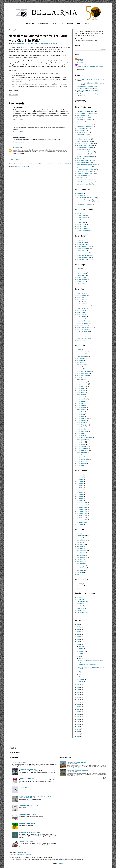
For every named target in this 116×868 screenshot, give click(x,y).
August (81, 654)
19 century (80, 498)
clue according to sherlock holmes (86, 198)
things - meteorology (83, 431)
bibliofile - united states (83, 231)
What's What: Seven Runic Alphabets (29, 832)
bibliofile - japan (81, 224)
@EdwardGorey (81, 608)
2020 (79, 639)
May (80, 672)
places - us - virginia (83, 336)
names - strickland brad (83, 257)
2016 (79, 687)
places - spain (81, 312)
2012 (79, 697)
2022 (79, 634)
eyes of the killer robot (83, 128)
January (81, 682)
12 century (80, 484)
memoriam (80, 369)
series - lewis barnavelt (83, 375)
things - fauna (81, 412)
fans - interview (81, 553)
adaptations (80, 193)
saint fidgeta (80, 158)
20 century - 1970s (82, 518)
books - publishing (82, 356)
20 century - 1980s (82, 520)
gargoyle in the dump (83, 135)
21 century (80, 524)
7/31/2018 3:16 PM (18, 132)
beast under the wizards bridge (86, 111)
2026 (79, 624)
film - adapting (81, 358)
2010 (79, 702)
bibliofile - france (81, 218)
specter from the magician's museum (87, 165)
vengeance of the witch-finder (85, 180)
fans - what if (80, 572)
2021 (79, 637)
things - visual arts (82, 463)
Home (40, 163)
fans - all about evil (82, 540)
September (82, 651)
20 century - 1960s (82, 516)
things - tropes (81, 461)
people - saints (81, 284)
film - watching (81, 365)
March (80, 677)
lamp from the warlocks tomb (85, 145)
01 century (80, 475)
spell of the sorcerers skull (84, 167)
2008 (79, 707)
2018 (79, 644)
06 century (80, 479)
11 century (80, 481)
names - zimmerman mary (84, 259)
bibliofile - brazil (81, 214)
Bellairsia (87, 24)
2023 (79, 632)
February (81, 679)
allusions (79, 584)
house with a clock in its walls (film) (37, 44)
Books (54, 24)
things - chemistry (82, 399)
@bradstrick (80, 604)
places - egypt (81, 293)
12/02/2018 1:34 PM (18, 156)
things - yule (80, 466)
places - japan (81, 304)
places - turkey (81, 317)
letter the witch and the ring (84, 148)
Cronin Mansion (45, 61)
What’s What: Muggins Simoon (28, 769)
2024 (79, 629)
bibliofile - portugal (82, 228)
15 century (80, 490)
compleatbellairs (81, 536)
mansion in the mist (82, 150)
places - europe (81, 297)
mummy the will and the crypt (85, 152)
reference (80, 588)
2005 (79, 714)
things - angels (81, 380)
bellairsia (79, 534)
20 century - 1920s (82, 507)
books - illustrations (82, 352)
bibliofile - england (82, 216)
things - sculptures (82, 446)
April (80, 674)
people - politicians (82, 279)
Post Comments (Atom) (23, 166)
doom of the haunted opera (84, 124)
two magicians (81, 178)
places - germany (82, 300)
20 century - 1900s (82, 503)
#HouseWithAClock (82, 612)
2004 (79, 717)
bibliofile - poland (82, 226)
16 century (80, 492)
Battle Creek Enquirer (27, 47)
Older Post (68, 163)
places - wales (81, 340)
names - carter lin (82, 242)
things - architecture (82, 384)
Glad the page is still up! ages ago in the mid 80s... (91, 79)
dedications (80, 586)
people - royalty (81, 282)
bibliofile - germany (82, 220)
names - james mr (82, 251)
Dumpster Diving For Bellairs (27, 842)
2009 (79, 704)
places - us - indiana (83, 323)
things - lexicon (81, 427)
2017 (79, 685)
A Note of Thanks (24, 787)
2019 (79, 642)
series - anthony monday (84, 371)
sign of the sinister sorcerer (84, 163)
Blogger (61, 864)
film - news (80, 363)
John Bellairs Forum (83, 65)
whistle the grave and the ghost (86, 182)
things (79, 378)
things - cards (81, 397)
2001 (79, 724)
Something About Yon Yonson (27, 814)
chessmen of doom (82, 115)
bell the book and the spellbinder (86, 113)
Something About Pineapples (27, 823)
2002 (79, 722)
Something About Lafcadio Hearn (28, 805)
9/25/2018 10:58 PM (18, 142)
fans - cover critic (82, 546)
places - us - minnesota (83, 332)
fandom (79, 538)
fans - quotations (82, 562)
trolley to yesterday (82, 175)
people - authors (81, 273)
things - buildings (82, 395)
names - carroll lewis (83, 240)
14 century (80, 488)
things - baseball (81, 388)
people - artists (81, 271)
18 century (80, 496)
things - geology (81, 420)
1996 (79, 736)
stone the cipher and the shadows (86, 169)
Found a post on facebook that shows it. (88, 90)
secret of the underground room (86, 161)
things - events (81, 410)
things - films (80, 414)
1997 (79, 734)
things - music (81, 433)
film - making (80, 360)
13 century (80, 486)
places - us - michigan (52, 44)
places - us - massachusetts (85, 327)
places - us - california (83, 319)
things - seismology (82, 448)
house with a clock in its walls (20, 44)
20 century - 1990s (82, 522)
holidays (79, 367)
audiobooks (80, 196)
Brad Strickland (43, 24)
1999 (79, 729)
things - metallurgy (82, 429)
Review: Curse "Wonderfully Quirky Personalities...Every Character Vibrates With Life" (35, 797)
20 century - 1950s (82, 514)
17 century (80, 494)
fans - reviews (81, 564)
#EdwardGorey (81, 610)
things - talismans (82, 453)
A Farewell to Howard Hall (19, 763)
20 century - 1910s (82, 505)
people (79, 269)
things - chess (81, 401)
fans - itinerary (81, 555)
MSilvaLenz (16, 148)
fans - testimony (81, 568)
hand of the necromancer (84, 139)
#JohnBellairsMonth (82, 602)
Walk (78, 24)
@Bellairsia (80, 597)
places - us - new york (83, 334)
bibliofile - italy (81, 222)
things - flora (80, 416)
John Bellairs (30, 24)
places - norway (81, 308)
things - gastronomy (82, 418)
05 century (80, 477)
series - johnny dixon (83, 373)
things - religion (81, 444)
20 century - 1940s (82, 511)
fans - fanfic (80, 549)
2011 (79, 700)
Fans (62, 24)
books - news (81, 354)
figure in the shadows (83, 133)
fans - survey (80, 566)
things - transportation (83, 459)
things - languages (82, 425)
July (80, 656)
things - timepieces (82, 457)
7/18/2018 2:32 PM (18, 119)
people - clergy (81, 275)
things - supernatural (83, 451)
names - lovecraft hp (83, 253)
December (82, 646)
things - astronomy (82, 386)
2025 (79, 627)
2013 (79, 695)
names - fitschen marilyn (84, 246)
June (80, 659)
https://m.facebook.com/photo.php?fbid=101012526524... (87, 87)
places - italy (80, 302)
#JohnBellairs (81, 600)
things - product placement (84, 438)
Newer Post (12, 163)
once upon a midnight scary (85, 204)
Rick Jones (80, 61)
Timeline (70, 24)
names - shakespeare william (85, 255)
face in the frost (81, 130)
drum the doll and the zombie (85, 126)
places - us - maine (82, 325)
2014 (79, 692)
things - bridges (81, 393)
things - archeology (82, 382)
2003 (79, 719)
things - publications (82, 440)
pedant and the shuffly (83, 154)
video (78, 574)
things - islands (81, 423)
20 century (80, 501)
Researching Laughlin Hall (26, 778)
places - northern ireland (84, 306)
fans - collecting (81, 544)
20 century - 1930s (82, 509)
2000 (79, 727)
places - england (82, 295)
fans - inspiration (82, 551)
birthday (79, 350)
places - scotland (82, 310)
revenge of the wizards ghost (85, 156)
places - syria (81, 315)
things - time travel (82, 455)
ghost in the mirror (82, 137)
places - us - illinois (82, 321)
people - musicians (82, 277)
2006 (79, 712)
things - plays (81, 436)
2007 (79, 709)
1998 (79, 731)
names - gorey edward (83, 249)
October (81, 649)
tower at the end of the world (85, 171)
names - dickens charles (84, 244)
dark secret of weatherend (84, 120)
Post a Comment (15, 160)
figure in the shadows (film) (84, 200)
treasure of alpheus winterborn (85, 173)
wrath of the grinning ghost (84, 184)
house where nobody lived (84, 141)
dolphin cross (81, 122)
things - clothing (81, 408)
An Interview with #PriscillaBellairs (88, 665)
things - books (81, 390)
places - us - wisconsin (83, 338)
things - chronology (82, 403)
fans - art (79, 542)
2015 (79, 690)
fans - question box (82, 557)
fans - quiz (80, 559)
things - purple (81, 442)
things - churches (82, 405)
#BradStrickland (81, 606)
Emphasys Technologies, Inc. (27, 854)
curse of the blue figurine (84, 118)
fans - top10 (80, 570)
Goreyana (80, 59)
